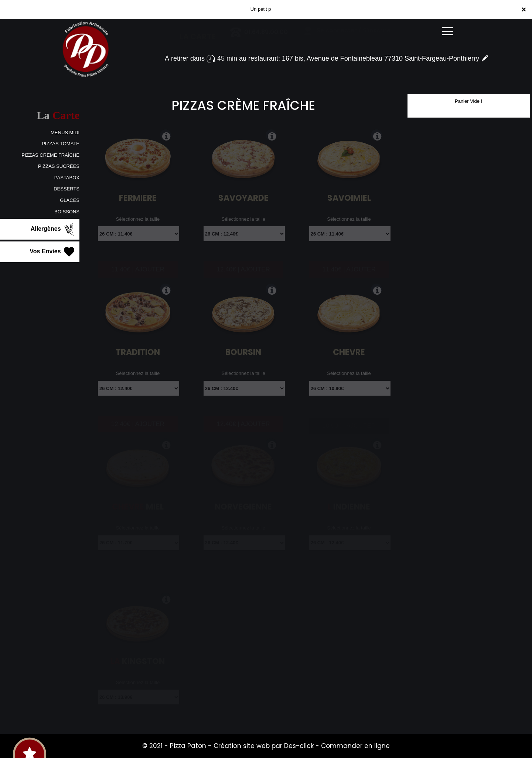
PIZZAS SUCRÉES (59, 166)
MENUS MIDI (65, 133)
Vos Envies (53, 252)
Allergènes (53, 229)
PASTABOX (67, 178)
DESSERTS (66, 189)
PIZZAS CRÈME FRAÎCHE (50, 155)
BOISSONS (67, 212)
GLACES (70, 200)
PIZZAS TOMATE (61, 144)
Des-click (299, 746)
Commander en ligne (355, 746)
